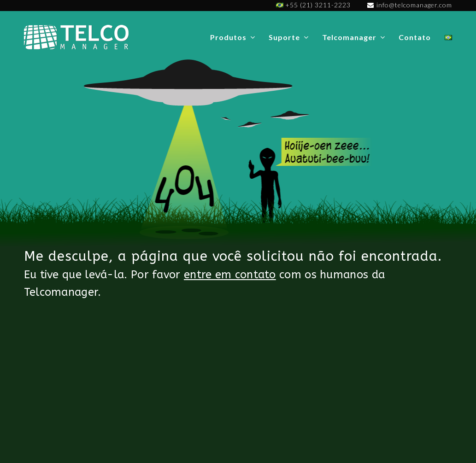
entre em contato (230, 275)
